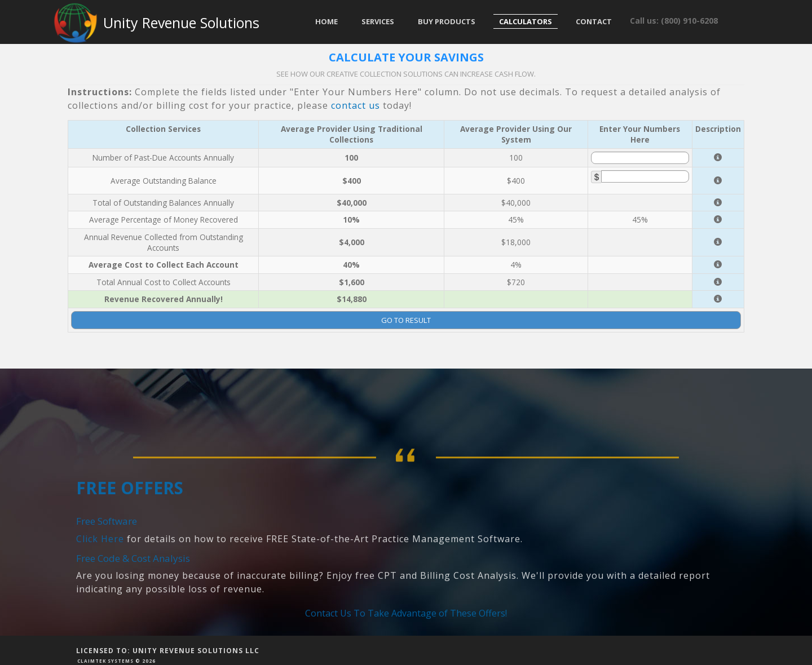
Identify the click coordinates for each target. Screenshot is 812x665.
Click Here (100, 591)
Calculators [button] (526, 21)
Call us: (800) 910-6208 (674, 21)
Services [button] (378, 21)
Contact (594, 21)
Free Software (107, 573)
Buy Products (447, 21)
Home (326, 21)
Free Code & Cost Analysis (133, 611)
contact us (356, 105)
